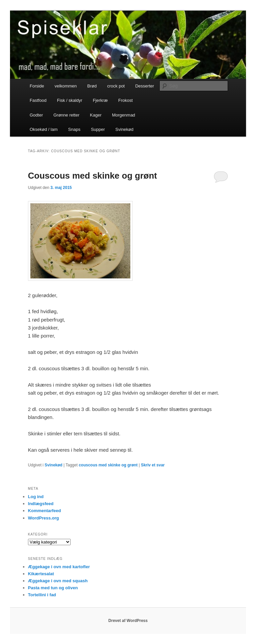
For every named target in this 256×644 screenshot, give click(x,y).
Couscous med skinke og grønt (92, 176)
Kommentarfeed (44, 511)
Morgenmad (123, 115)
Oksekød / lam (44, 129)
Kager (96, 115)
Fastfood (38, 100)
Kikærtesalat (41, 574)
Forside (37, 86)
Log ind (36, 497)
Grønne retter (66, 115)
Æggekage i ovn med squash (58, 581)
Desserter (145, 86)
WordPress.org (43, 518)
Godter (36, 115)
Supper (98, 129)
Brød (92, 86)
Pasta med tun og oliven (53, 588)
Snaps (74, 129)
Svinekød (124, 129)
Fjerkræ (100, 100)
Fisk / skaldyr (70, 100)
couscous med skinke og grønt (108, 465)
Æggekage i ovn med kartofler (59, 567)
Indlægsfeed (41, 504)
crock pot (116, 86)
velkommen (66, 86)
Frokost (125, 100)
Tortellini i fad (42, 595)
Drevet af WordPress (128, 621)
